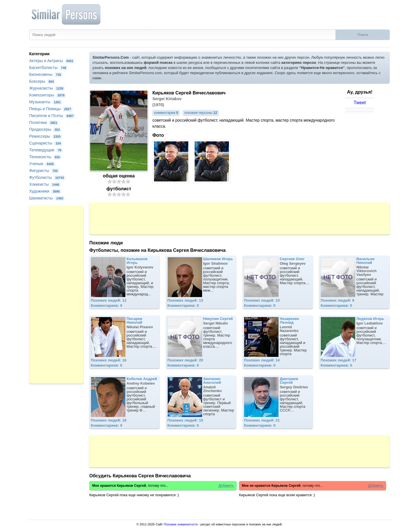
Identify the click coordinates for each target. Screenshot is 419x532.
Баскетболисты (48, 68)
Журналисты (47, 88)
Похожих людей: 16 (109, 360)
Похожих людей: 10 (262, 300)
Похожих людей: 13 (185, 300)
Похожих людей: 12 (109, 300)
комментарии (166, 113)
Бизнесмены (46, 74)
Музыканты (46, 102)
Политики (44, 122)
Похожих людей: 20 (185, 360)
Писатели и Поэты (52, 116)
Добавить (226, 486)
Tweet (360, 103)
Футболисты (47, 177)
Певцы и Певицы (51, 109)
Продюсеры (45, 129)
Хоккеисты (45, 184)
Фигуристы (44, 171)
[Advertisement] (240, 218)
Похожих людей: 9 (337, 300)
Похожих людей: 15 (185, 420)
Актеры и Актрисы (52, 61)
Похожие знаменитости (181, 524)
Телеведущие (46, 150)
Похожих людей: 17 (338, 360)
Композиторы (48, 95)
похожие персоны (201, 113)
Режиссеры (46, 136)
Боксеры (42, 81)
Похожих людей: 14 (262, 360)
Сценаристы (46, 143)
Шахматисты (47, 198)
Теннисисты (45, 157)
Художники (45, 191)
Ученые (42, 164)
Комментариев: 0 (106, 305)
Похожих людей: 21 (262, 420)
